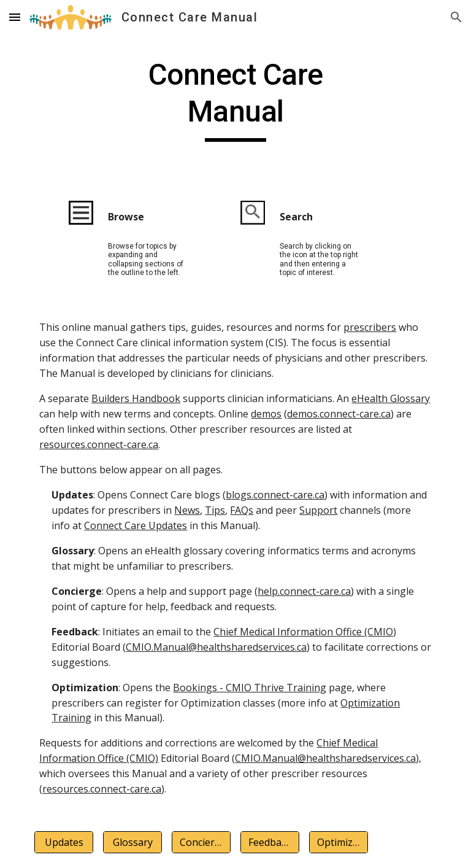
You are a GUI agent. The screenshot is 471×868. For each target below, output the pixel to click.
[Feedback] (270, 842)
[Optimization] (338, 842)
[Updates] (63, 842)
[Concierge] (201, 842)
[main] (235, 99)
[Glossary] (132, 842)
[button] (15, 17)
